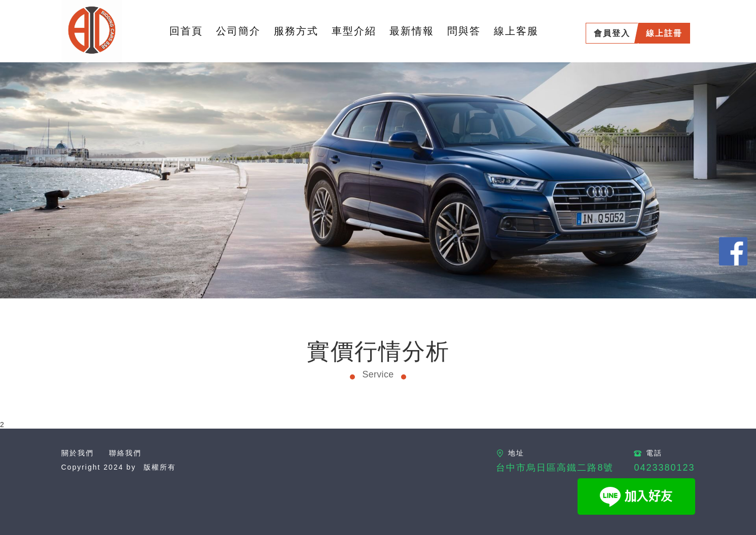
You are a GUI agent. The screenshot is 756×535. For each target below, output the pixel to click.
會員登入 (612, 33)
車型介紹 (354, 31)
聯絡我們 (125, 453)
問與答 (464, 31)
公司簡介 (238, 31)
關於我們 (78, 453)
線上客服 (516, 31)
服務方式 (296, 31)
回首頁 (186, 31)
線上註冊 (664, 33)
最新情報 (412, 31)
